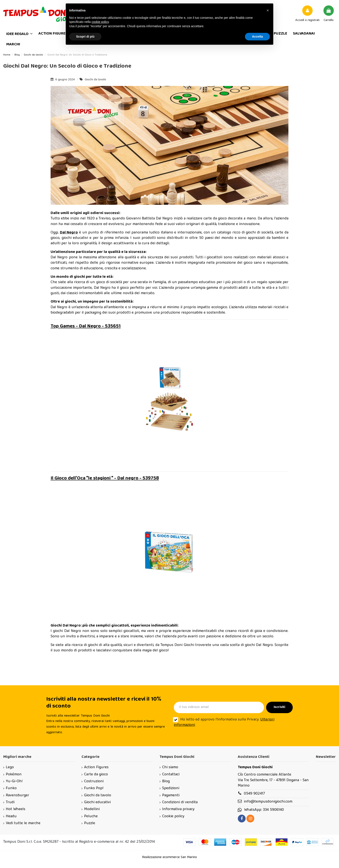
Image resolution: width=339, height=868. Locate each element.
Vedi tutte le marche (23, 823)
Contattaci (171, 775)
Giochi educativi (97, 802)
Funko (11, 788)
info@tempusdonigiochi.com (268, 802)
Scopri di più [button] (85, 36)
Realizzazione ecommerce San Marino (169, 857)
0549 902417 (254, 794)
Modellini (92, 809)
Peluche (91, 816)
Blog (166, 782)
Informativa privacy (178, 809)
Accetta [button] (257, 36)
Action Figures (96, 767)
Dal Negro (69, 233)
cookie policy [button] (100, 22)
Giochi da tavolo (95, 80)
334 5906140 (273, 810)
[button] (268, 10)
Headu (11, 816)
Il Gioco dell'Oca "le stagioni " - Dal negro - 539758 (105, 478)
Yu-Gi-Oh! (14, 782)
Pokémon (14, 775)
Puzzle (90, 823)
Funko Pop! (94, 788)
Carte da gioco (96, 775)
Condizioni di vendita (180, 802)
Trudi (10, 802)
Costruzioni (94, 782)
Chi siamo (170, 767)
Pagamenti (171, 796)
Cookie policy (173, 816)
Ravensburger (18, 796)
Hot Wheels (16, 809)
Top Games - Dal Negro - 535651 (86, 326)
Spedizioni (171, 788)
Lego (10, 767)
